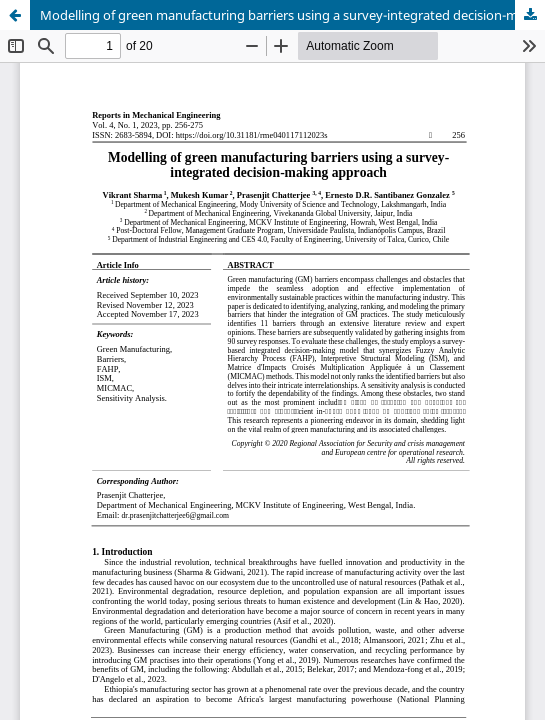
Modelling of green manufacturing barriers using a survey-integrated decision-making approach (292, 15)
